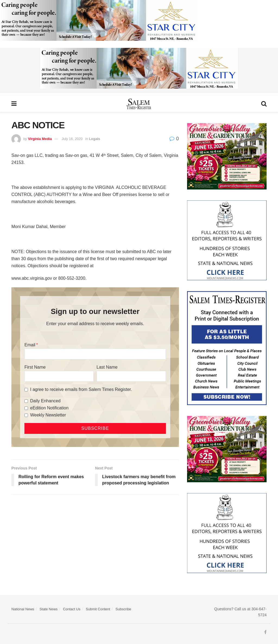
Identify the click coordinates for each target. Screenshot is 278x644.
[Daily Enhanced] (26, 401)
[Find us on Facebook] (265, 632)
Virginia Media (40, 139)
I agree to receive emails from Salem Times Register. (81, 389)
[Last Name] (131, 376)
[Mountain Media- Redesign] (227, 240)
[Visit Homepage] (139, 104)
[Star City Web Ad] (99, 22)
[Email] (95, 354)
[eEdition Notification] (26, 408)
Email (30, 345)
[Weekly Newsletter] (26, 415)
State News (49, 609)
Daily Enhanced (45, 401)
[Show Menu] (14, 104)
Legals (95, 139)
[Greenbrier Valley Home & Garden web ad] (227, 156)
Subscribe (123, 609)
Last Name (107, 367)
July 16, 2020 (72, 139)
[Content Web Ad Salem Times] (227, 348)
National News (23, 609)
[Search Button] (264, 104)
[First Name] (59, 376)
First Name (35, 367)
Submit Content (98, 609)
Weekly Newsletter (48, 415)
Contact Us (72, 609)
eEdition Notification (49, 408)
